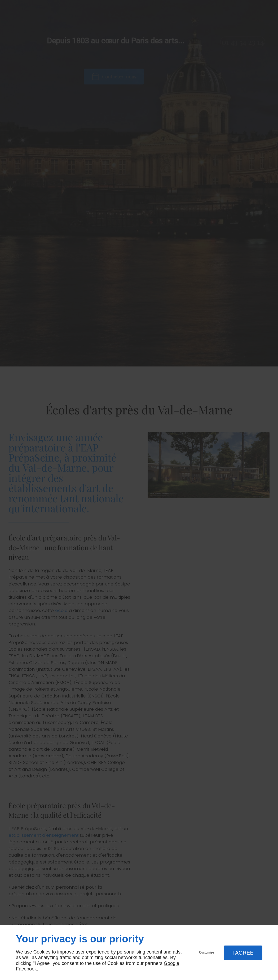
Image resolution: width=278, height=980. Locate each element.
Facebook (26, 969)
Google (171, 963)
